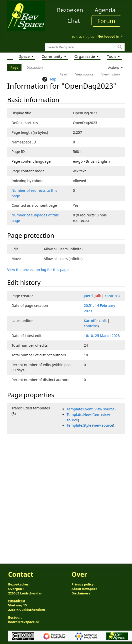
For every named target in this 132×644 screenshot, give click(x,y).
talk (98, 296)
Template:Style (79, 425)
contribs (112, 296)
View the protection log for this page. (38, 270)
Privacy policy (82, 584)
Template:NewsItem (84, 415)
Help (49, 79)
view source (105, 409)
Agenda (105, 10)
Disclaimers (81, 593)
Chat (73, 21)
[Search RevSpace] (85, 47)
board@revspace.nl (23, 622)
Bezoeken (70, 10)
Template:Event (80, 409)
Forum (106, 21)
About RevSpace (84, 589)
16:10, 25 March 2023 (102, 336)
